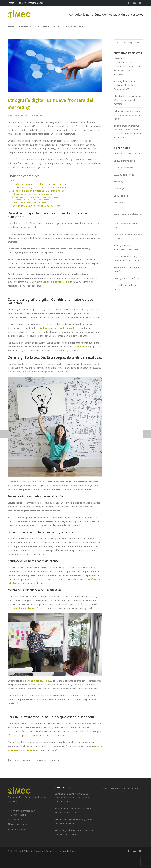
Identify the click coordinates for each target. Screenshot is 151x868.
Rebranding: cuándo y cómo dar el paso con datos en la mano (127, 115)
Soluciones (42, 26)
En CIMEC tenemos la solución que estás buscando (36, 206)
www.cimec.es (18, 829)
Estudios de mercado (124, 175)
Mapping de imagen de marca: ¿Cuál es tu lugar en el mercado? (128, 100)
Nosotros (25, 26)
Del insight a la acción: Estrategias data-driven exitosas (38, 191)
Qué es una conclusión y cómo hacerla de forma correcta (129, 258)
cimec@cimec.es (35, 3)
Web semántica (121, 203)
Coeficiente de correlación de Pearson (128, 237)
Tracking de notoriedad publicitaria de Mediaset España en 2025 (125, 85)
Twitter (28, 760)
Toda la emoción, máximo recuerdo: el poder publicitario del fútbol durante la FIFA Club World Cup (128, 132)
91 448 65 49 (19, 3)
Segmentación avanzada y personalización (33, 194)
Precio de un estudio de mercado (125, 287)
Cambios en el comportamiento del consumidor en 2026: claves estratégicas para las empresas (127, 66)
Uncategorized (121, 196)
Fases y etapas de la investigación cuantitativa (126, 248)
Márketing (38, 116)
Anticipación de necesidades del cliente (32, 200)
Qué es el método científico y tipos (128, 226)
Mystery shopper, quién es (126, 278)
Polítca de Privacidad (33, 851)
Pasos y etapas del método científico (127, 269)
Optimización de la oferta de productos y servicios (36, 197)
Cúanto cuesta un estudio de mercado (120, 788)
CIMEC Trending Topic (124, 161)
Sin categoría (120, 189)
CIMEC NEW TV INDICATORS (128, 154)
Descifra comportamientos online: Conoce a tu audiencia (39, 184)
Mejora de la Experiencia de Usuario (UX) (32, 203)
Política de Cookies (68, 851)
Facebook (14, 760)
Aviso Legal (51, 851)
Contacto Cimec (75, 26)
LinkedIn (42, 760)
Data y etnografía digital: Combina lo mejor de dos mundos (40, 187)
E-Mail (55, 760)
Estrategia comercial (19, 116)
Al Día (57, 26)
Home (11, 26)
